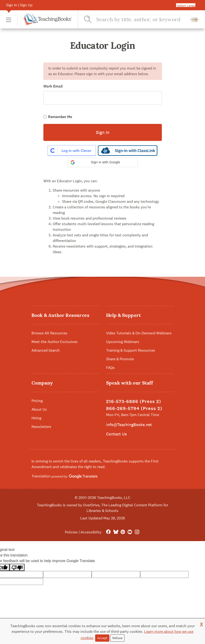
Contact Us (116, 434)
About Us (39, 409)
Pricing (37, 401)
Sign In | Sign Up (19, 5)
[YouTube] (130, 532)
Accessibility (91, 532)
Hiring (36, 418)
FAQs (110, 368)
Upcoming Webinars (123, 342)
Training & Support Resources (131, 350)
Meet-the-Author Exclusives (55, 342)
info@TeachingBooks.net (129, 425)
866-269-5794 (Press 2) (134, 408)
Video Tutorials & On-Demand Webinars (139, 333)
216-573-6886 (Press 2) (134, 401)
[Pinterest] (123, 532)
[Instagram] (137, 532)
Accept (102, 638)
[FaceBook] (108, 532)
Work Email (53, 86)
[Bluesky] (116, 532)
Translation (64, 476)
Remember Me (60, 117)
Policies (71, 532)
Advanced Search (46, 350)
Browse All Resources (49, 333)
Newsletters (41, 427)
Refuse (117, 638)
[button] (9, 19)
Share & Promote (120, 359)
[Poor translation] (17, 567)
